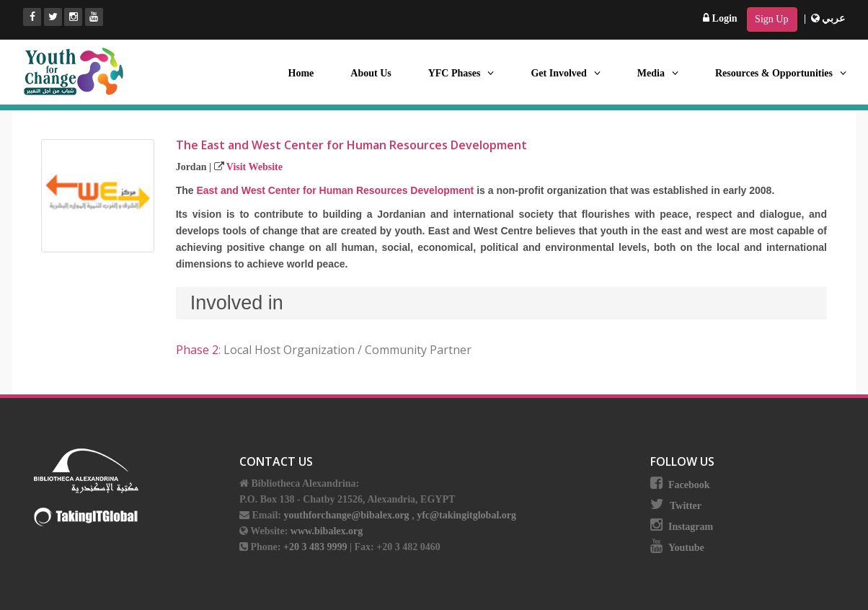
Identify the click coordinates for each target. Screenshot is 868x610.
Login (720, 18)
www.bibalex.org (327, 531)
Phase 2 (197, 350)
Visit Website (254, 167)
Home (301, 73)
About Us (371, 73)
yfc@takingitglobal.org (466, 515)
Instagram (691, 527)
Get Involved (565, 73)
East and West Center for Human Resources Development (335, 190)
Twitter (686, 506)
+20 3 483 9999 (316, 547)
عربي (828, 18)
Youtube (686, 548)
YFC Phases (461, 73)
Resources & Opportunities (781, 73)
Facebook (689, 485)
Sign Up (771, 19)
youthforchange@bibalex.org (346, 515)
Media (658, 73)
